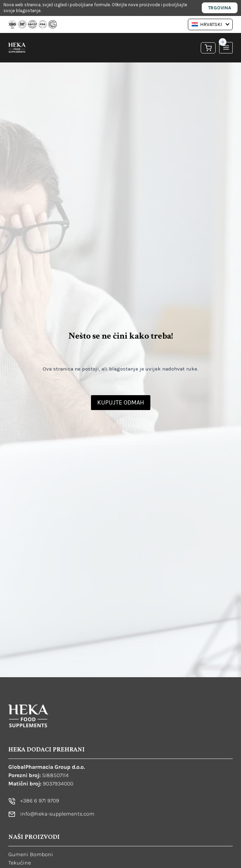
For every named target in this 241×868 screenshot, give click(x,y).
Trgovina (220, 8)
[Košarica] (208, 48)
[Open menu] (226, 48)
